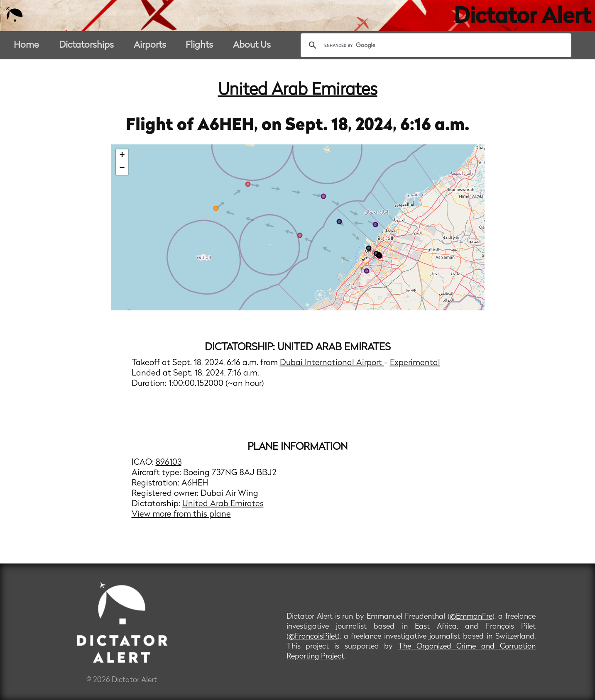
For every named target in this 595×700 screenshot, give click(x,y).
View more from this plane (181, 515)
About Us (252, 45)
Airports (150, 45)
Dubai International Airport (332, 363)
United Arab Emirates (298, 90)
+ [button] (122, 156)
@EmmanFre (471, 617)
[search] (435, 45)
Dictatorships (86, 45)
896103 (169, 463)
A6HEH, (229, 126)
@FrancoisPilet (313, 637)
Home (26, 45)
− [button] (122, 168)
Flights (199, 45)
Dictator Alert (522, 17)
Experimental (415, 363)
